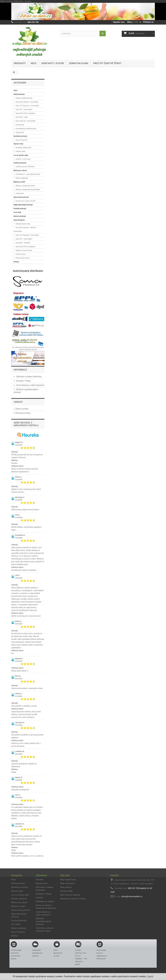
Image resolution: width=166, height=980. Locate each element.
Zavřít (150, 976)
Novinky (40, 880)
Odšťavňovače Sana (23, 224)
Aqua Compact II (21, 140)
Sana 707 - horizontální (24, 109)
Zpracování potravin (21, 197)
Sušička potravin (20, 163)
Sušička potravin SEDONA (25, 167)
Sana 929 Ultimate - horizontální (27, 102)
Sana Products (19, 220)
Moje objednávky (68, 880)
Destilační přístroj (20, 136)
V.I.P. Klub (17, 212)
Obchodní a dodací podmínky (29, 377)
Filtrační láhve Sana (23, 258)
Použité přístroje (20, 209)
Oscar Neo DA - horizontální (25, 121)
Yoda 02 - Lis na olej (23, 159)
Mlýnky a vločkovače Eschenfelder (28, 189)
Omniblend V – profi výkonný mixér (28, 174)
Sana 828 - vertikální (23, 243)
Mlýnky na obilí (19, 182)
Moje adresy (66, 887)
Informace (20, 370)
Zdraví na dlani (79, 63)
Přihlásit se (148, 22)
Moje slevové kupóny (70, 895)
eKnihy (16, 262)
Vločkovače (20, 193)
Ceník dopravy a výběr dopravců (30, 385)
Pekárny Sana (20, 254)
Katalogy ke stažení (45, 902)
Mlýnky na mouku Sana (24, 250)
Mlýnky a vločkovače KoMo (25, 186)
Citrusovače (20, 125)
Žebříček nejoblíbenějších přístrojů (43, 921)
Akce (34, 63)
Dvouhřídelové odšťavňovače (26, 129)
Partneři (40, 898)
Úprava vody (18, 144)
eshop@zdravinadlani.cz (132, 896)
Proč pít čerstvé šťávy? (107, 63)
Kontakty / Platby (53, 63)
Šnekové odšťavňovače (24, 98)
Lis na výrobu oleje (21, 155)
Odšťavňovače (19, 94)
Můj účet (65, 875)
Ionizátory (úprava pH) (23, 148)
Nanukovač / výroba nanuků (25, 201)
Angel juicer (20, 132)
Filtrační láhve (20, 151)
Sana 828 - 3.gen (22, 117)
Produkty (20, 63)
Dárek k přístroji (20, 216)
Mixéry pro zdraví (20, 170)
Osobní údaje (67, 891)
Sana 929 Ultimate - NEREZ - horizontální (25, 229)
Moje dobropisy (68, 883)
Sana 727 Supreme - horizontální (27, 106)
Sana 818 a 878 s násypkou (25, 113)
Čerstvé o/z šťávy (23, 413)
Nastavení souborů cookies (73, 899)
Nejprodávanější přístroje (23, 205)
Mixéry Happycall (22, 178)
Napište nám (119, 22)
